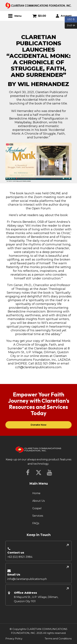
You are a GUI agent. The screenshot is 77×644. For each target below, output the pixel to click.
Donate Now (39, 425)
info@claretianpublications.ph (27, 579)
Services (38, 516)
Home (36, 493)
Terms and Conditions (58, 639)
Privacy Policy (14, 639)
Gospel (37, 508)
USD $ (71, 20)
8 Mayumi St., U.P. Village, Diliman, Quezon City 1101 (36, 599)
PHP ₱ (70, 26)
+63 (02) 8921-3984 (20, 557)
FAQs (36, 523)
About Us (38, 501)
